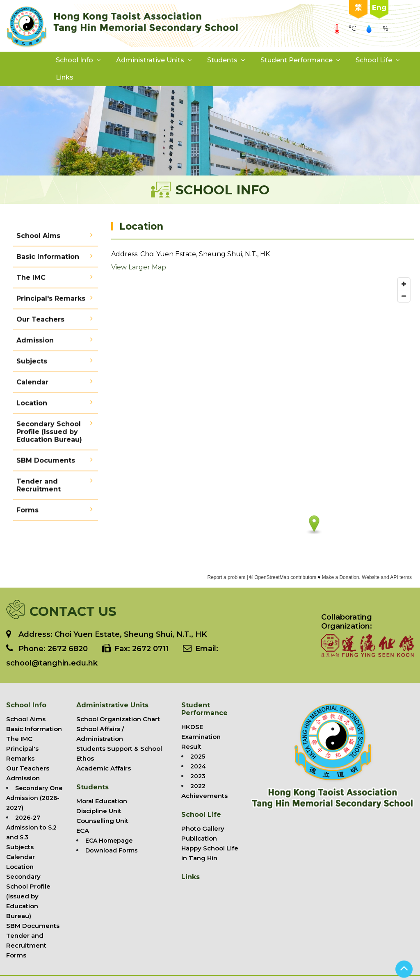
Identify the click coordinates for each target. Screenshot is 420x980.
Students (222, 60)
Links (65, 77)
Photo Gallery (203, 828)
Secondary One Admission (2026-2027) (34, 798)
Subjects (32, 365)
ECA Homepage (109, 841)
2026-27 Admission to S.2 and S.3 (31, 827)
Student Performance (297, 60)
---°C (345, 28)
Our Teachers (40, 323)
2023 (198, 776)
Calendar (32, 386)
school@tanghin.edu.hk (52, 663)
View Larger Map (139, 269)
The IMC (31, 281)
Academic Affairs (104, 768)
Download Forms (112, 850)
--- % (377, 28)
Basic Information (48, 260)
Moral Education (102, 801)
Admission (35, 344)
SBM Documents (46, 464)
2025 (198, 757)
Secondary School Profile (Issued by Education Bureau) (49, 435)
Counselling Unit (102, 821)
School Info (74, 60)
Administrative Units (150, 60)
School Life (374, 60)
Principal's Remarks (51, 302)
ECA (83, 831)
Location (32, 407)
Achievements (204, 796)
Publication (199, 838)
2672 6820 (68, 649)
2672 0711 (150, 649)
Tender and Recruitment (39, 489)
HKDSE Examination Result (201, 737)
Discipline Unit (99, 811)
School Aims (38, 239)
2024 (198, 766)
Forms (27, 514)
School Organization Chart (118, 719)
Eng (379, 7)
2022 (198, 786)
